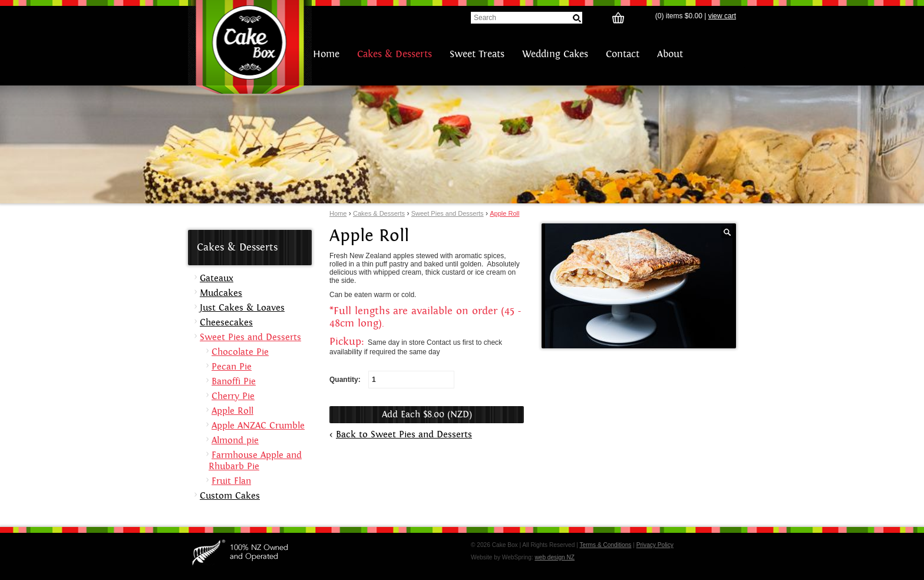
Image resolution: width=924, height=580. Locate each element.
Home (326, 54)
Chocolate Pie (240, 352)
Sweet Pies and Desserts (448, 213)
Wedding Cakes (555, 54)
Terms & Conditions (605, 545)
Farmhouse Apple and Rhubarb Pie (255, 461)
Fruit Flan (231, 481)
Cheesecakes (226, 323)
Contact (623, 54)
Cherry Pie (233, 396)
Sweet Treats (477, 54)
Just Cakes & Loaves (242, 308)
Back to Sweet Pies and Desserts (404, 435)
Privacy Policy (655, 545)
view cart (722, 16)
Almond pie (235, 441)
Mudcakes (221, 293)
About (670, 54)
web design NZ (555, 557)
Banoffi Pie (234, 382)
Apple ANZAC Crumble (258, 426)
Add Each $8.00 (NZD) (427, 415)
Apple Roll (504, 213)
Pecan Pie (232, 367)
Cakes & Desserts (395, 54)
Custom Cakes (230, 496)
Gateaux (217, 279)
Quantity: (392, 380)
